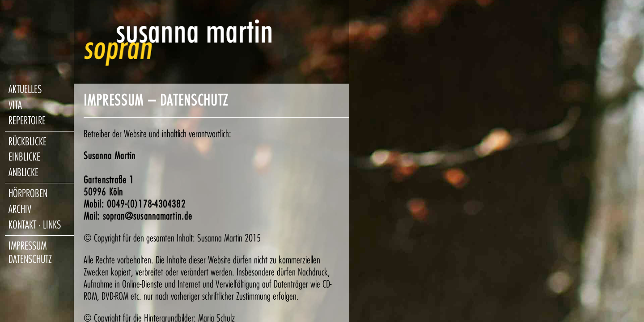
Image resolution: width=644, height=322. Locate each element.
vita (15, 105)
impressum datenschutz (30, 253)
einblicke (24, 157)
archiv (20, 209)
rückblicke (28, 142)
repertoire (27, 121)
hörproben (28, 194)
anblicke (23, 173)
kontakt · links (35, 225)
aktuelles (25, 89)
